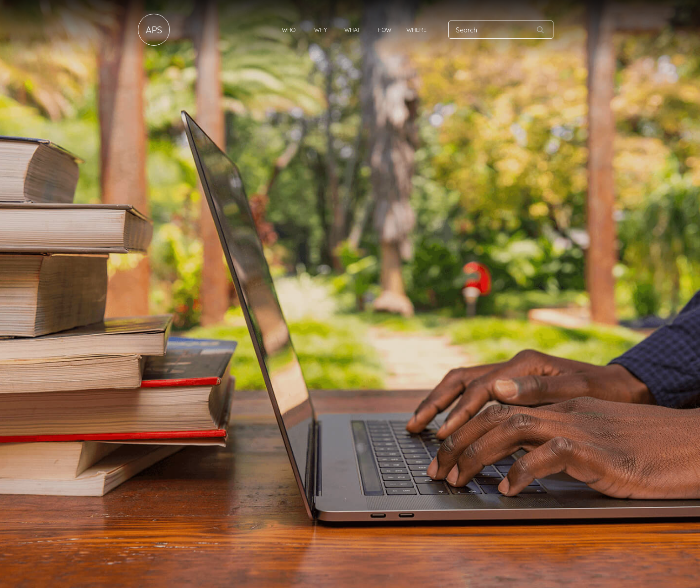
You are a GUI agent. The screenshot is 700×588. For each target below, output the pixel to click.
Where (416, 30)
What (352, 30)
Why (321, 30)
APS (154, 30)
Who (289, 30)
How (384, 30)
